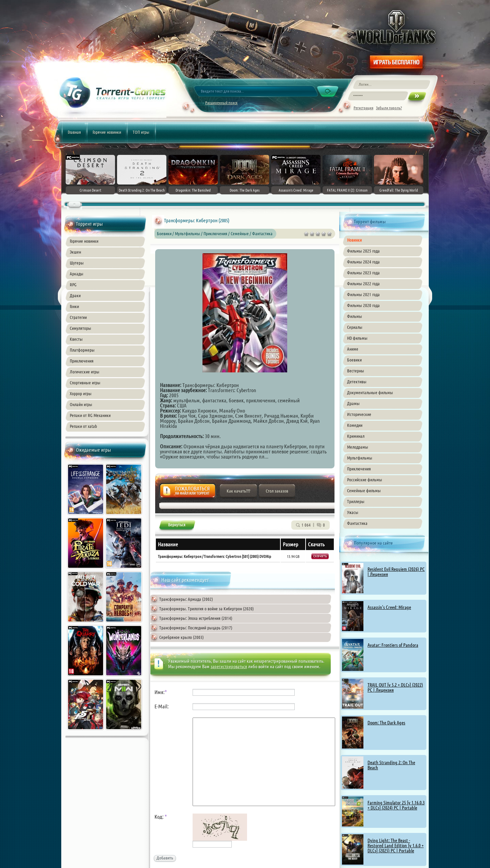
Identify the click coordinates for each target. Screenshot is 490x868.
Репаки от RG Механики (90, 415)
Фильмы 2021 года (363, 294)
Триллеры (356, 501)
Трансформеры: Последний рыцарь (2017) (196, 628)
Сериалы (355, 327)
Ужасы (353, 512)
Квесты (76, 339)
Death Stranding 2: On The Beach (391, 765)
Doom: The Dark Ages (386, 723)
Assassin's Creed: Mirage (389, 607)
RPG (73, 285)
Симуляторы (80, 328)
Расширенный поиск (221, 103)
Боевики (354, 360)
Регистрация (363, 108)
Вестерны (356, 371)
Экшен (75, 252)
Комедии (355, 425)
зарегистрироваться (229, 666)
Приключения (82, 361)
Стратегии (78, 317)
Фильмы (355, 316)
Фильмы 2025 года (363, 251)
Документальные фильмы (370, 392)
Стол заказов (277, 491)
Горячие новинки (107, 132)
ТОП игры (141, 132)
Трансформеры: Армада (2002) (186, 599)
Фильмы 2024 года (363, 262)
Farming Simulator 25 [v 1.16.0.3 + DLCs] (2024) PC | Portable (396, 805)
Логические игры (85, 372)
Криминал (356, 436)
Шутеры (77, 263)
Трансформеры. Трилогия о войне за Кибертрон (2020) (207, 609)
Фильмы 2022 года (363, 284)
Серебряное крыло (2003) (182, 637)
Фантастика (357, 523)
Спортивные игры (85, 383)
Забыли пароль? (389, 108)
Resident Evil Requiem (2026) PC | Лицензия (396, 572)
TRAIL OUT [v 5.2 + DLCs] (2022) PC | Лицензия (395, 687)
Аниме (353, 349)
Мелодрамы (358, 447)
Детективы (357, 382)
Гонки (74, 306)
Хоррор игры (81, 393)
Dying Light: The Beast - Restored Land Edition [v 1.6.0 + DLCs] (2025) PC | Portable (396, 846)
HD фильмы (357, 338)
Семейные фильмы (364, 491)
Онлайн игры (81, 404)
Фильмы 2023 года (363, 273)
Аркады (77, 274)
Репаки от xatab (83, 426)
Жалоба (188, 493)
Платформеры (82, 350)
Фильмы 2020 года (363, 305)
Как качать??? (238, 491)
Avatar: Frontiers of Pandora (393, 645)
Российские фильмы (365, 480)
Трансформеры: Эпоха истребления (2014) (196, 618)
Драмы (353, 403)
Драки (75, 295)
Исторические (359, 414)
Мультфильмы (360, 458)
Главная (74, 132)
